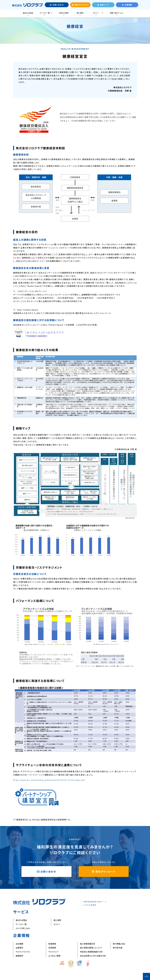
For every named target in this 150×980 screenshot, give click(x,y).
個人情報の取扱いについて (91, 948)
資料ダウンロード (82, 5)
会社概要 (19, 944)
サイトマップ (53, 952)
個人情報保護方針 (88, 944)
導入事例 (80, 13)
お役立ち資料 (64, 13)
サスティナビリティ (23, 952)
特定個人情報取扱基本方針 (91, 952)
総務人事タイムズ (116, 13)
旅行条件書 (118, 948)
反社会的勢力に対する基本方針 (93, 956)
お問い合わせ (58, 5)
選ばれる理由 (28, 13)
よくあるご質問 (54, 956)
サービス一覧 (45, 13)
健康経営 (19, 956)
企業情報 (128, 5)
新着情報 (52, 944)
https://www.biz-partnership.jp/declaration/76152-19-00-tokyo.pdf (49, 780)
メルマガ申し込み (23, 928)
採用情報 (52, 948)
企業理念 (19, 948)
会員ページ (104, 5)
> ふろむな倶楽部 (89, 905)
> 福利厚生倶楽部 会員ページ (94, 902)
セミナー (96, 13)
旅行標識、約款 (119, 944)
